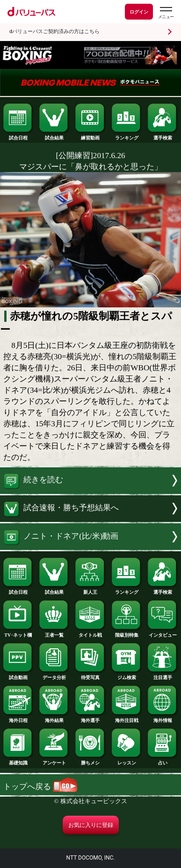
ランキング (127, 135)
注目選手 (163, 675)
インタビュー (163, 633)
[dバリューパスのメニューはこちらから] (166, 13)
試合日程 (18, 135)
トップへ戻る (40, 787)
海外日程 (18, 718)
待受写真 (90, 675)
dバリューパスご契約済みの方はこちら (54, 31)
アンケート (54, 760)
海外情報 (163, 718)
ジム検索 (127, 675)
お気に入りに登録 (91, 825)
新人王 (90, 590)
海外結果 (54, 718)
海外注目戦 (127, 718)
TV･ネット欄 (18, 633)
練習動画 (90, 135)
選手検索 (163, 135)
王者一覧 (54, 633)
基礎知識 (18, 760)
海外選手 (90, 718)
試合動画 (18, 675)
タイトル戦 (90, 633)
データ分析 (54, 675)
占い (163, 760)
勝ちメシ (90, 760)
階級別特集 (127, 633)
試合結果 (54, 135)
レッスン (127, 760)
